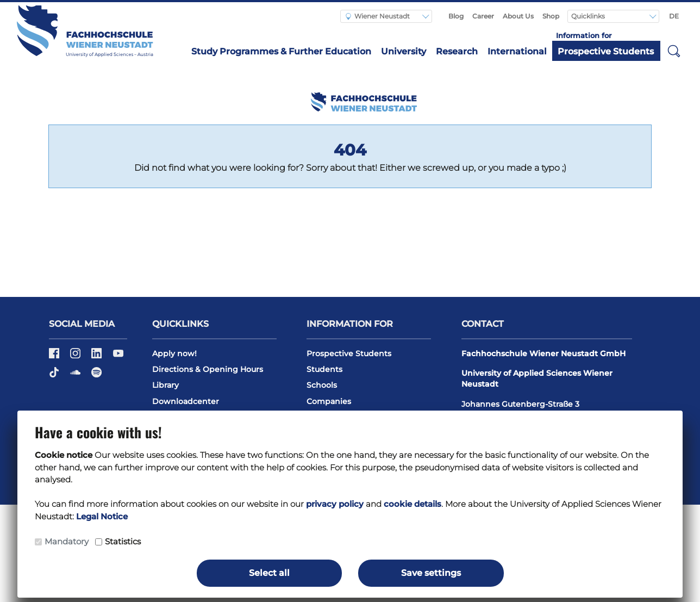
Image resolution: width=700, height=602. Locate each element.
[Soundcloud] (76, 376)
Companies (329, 401)
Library (165, 385)
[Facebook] (55, 357)
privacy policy (335, 504)
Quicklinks (589, 16)
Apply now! (174, 353)
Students (324, 369)
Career (483, 16)
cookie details (412, 504)
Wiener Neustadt (378, 16)
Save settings (431, 573)
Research (457, 51)
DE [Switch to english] (674, 16)
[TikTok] (55, 376)
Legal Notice (102, 516)
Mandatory (67, 541)
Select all (269, 573)
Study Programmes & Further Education (281, 51)
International (517, 51)
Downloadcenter (186, 401)
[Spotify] (96, 376)
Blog (456, 16)
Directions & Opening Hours (208, 369)
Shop (551, 16)
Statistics (123, 541)
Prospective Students (606, 51)
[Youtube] (118, 357)
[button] (674, 51)
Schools (322, 385)
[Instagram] (76, 357)
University (404, 51)
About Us (518, 16)
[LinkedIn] (98, 357)
